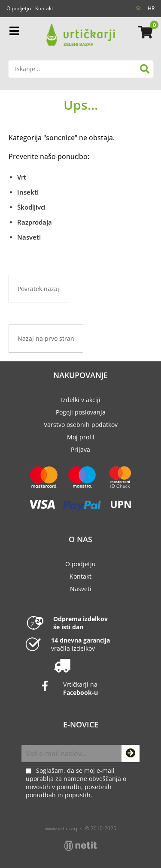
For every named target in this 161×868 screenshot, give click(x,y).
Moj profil (81, 437)
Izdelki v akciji (81, 400)
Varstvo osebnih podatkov (81, 425)
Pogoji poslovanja (81, 412)
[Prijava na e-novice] (131, 754)
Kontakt (44, 8)
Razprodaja (35, 222)
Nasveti (29, 237)
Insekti (28, 192)
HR (151, 8)
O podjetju (19, 8)
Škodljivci (31, 207)
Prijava (80, 449)
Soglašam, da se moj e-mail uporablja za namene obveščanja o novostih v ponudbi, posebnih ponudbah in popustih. (76, 783)
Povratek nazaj (38, 289)
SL (139, 8)
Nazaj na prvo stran (46, 338)
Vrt (22, 177)
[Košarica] (144, 32)
